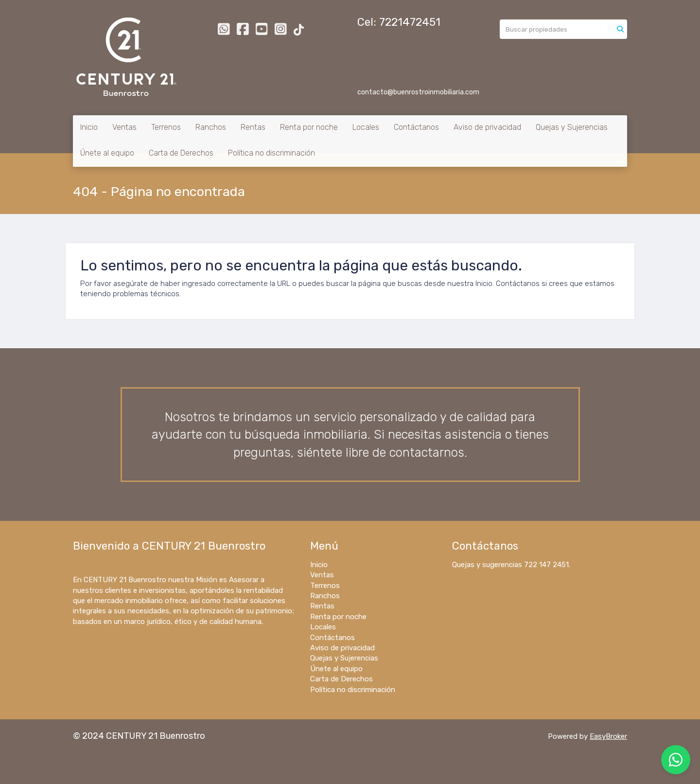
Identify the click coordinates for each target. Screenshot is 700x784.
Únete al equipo (107, 153)
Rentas (253, 127)
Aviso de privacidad (487, 127)
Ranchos (211, 127)
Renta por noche (309, 127)
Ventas (124, 127)
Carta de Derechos (181, 153)
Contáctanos (416, 127)
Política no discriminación (271, 153)
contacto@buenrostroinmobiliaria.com (418, 92)
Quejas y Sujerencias (572, 127)
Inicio (89, 127)
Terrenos (166, 127)
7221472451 (410, 22)
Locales (366, 127)
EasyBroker (608, 736)
